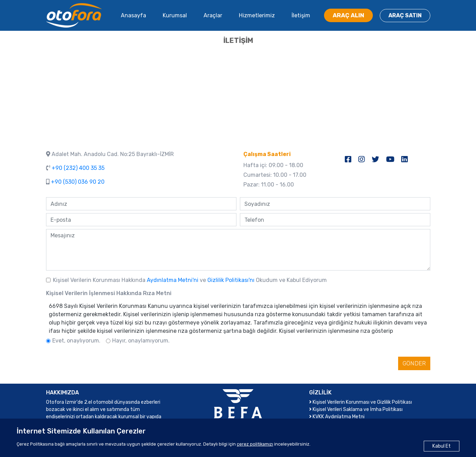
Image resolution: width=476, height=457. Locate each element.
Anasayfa (133, 15)
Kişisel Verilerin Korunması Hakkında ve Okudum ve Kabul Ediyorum (190, 280)
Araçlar (213, 15)
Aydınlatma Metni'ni (173, 280)
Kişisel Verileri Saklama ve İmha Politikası (356, 409)
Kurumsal (175, 15)
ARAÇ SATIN (405, 15)
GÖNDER (414, 363)
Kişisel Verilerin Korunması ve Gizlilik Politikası (361, 402)
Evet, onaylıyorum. (76, 341)
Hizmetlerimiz (257, 15)
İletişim (301, 15)
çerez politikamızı (255, 444)
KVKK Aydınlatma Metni (337, 417)
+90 (78, 168)
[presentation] (99, 365)
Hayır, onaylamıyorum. (141, 341)
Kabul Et (442, 446)
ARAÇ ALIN (348, 15)
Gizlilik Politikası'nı (232, 280)
